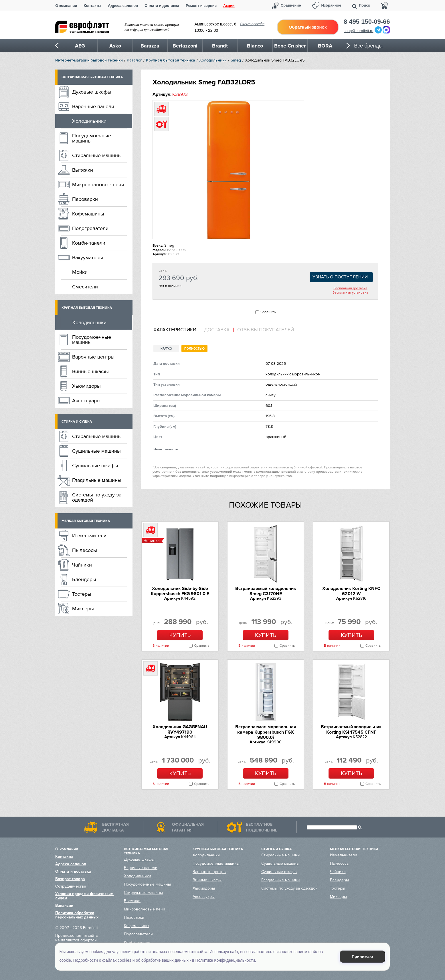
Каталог (134, 60)
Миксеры (83, 609)
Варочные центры (93, 357)
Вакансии (64, 905)
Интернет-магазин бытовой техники (89, 60)
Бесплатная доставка (350, 288)
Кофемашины (88, 214)
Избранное (331, 5)
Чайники (82, 565)
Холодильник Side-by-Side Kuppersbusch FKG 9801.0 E (180, 591)
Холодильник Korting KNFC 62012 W (351, 591)
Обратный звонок (308, 27)
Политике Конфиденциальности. (226, 960)
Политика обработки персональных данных (77, 915)
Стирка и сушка (77, 422)
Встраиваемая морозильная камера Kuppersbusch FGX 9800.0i (266, 732)
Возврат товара (70, 879)
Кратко (166, 349)
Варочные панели (93, 106)
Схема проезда (252, 24)
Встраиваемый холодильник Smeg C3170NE (266, 591)
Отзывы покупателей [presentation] (266, 330)
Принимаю (362, 957)
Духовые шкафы (92, 92)
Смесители (85, 287)
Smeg (236, 60)
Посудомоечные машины (92, 138)
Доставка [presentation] (217, 330)
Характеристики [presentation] (175, 330)
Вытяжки (83, 170)
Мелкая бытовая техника (86, 521)
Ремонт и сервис (201, 6)
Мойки (80, 272)
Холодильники (213, 60)
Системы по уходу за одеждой (97, 497)
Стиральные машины (97, 155)
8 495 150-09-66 (367, 22)
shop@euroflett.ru (359, 31)
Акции (229, 6)
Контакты (93, 6)
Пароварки (85, 199)
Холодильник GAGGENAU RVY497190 (180, 729)
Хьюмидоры (86, 386)
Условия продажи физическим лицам (84, 896)
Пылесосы (85, 550)
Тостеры (82, 594)
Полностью (194, 349)
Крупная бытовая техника (171, 60)
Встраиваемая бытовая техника (92, 77)
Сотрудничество (71, 886)
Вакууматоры (88, 258)
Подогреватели (90, 228)
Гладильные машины (97, 480)
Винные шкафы (90, 371)
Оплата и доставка (162, 6)
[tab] (177, 330)
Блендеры (84, 579)
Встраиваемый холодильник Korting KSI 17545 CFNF (351, 729)
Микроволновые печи (98, 185)
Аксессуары (86, 401)
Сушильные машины (96, 451)
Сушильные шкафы (95, 466)
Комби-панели (89, 243)
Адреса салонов (123, 6)
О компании (66, 6)
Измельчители (89, 536)
